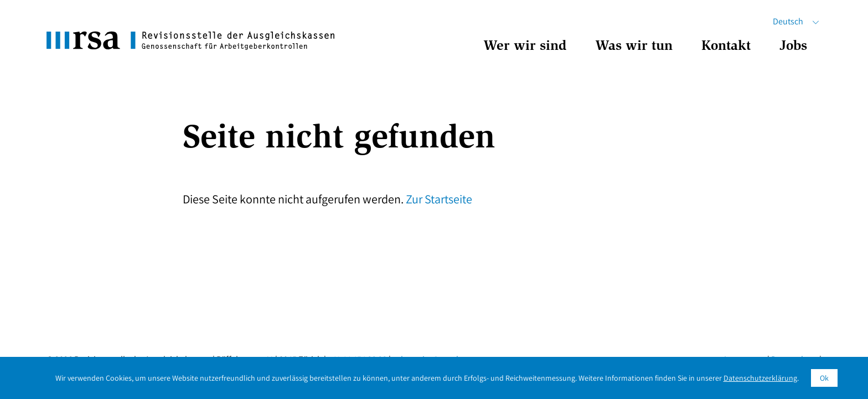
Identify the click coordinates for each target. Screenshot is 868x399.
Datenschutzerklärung (760, 378)
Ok (824, 378)
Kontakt (726, 47)
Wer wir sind (525, 47)
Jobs (793, 47)
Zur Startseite (439, 199)
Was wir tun (634, 47)
